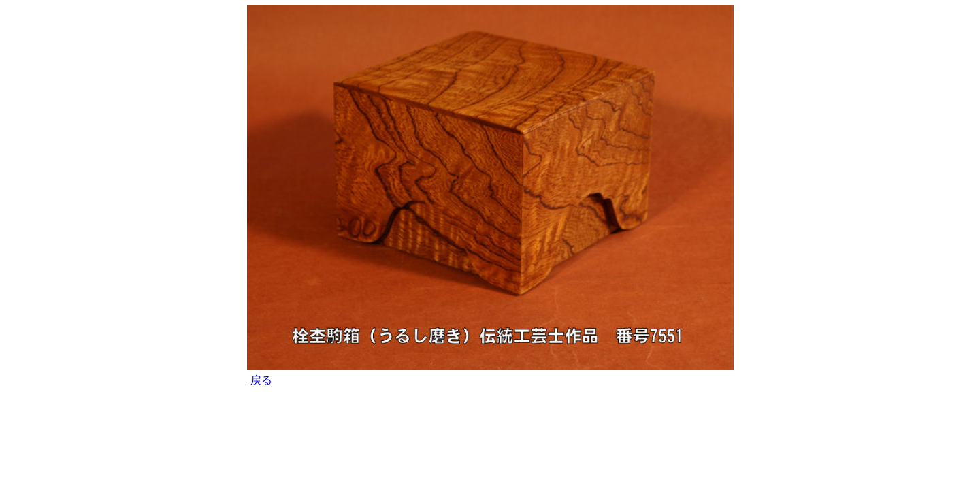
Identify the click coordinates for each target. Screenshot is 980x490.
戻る (261, 380)
